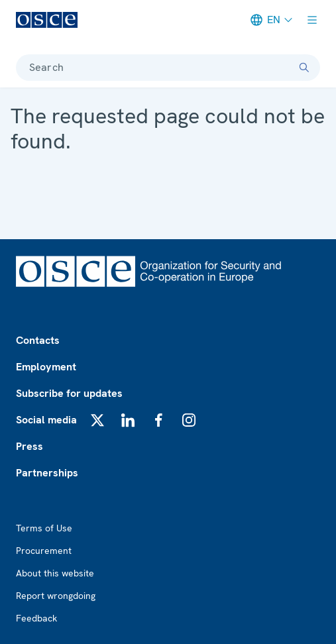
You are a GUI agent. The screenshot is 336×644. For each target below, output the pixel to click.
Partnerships (47, 473)
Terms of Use (44, 528)
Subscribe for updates (69, 393)
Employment (46, 367)
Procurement (44, 551)
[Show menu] (312, 20)
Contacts (38, 340)
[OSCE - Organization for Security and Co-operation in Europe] (47, 20)
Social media (46, 420)
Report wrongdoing (56, 596)
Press (29, 446)
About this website (55, 573)
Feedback (36, 618)
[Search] (304, 68)
